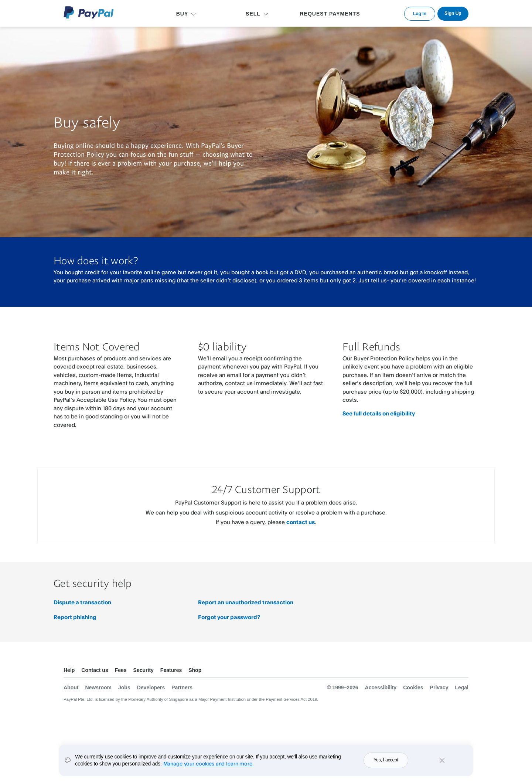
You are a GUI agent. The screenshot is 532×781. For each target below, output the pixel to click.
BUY (182, 14)
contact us (301, 522)
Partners (182, 687)
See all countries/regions (463, 671)
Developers (151, 687)
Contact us (95, 670)
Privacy (439, 687)
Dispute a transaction (82, 602)
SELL (253, 14)
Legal (462, 687)
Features (171, 670)
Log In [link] (420, 14)
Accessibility (381, 687)
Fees (121, 670)
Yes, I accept (386, 760)
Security (144, 670)
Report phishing (75, 617)
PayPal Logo (89, 12)
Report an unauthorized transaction (246, 602)
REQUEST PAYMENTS (330, 14)
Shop (195, 670)
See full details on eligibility (379, 413)
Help (69, 670)
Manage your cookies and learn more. (208, 763)
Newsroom (98, 687)
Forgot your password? (229, 617)
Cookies (413, 687)
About (71, 687)
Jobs (124, 687)
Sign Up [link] (453, 13)
